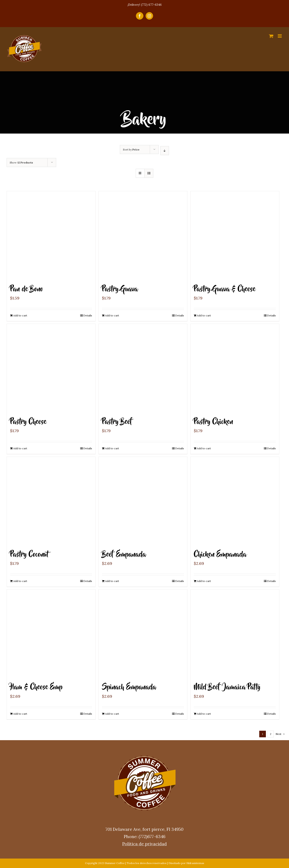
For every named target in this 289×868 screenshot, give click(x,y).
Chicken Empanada (220, 555)
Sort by (131, 150)
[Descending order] (165, 151)
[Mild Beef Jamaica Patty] (235, 634)
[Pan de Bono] (51, 235)
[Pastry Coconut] (51, 501)
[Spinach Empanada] (143, 634)
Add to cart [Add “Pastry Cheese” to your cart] (20, 448)
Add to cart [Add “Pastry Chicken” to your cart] (204, 448)
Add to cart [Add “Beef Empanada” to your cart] (112, 581)
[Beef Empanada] (143, 501)
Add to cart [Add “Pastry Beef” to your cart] (112, 448)
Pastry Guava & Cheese (225, 289)
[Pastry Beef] (143, 368)
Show (21, 162)
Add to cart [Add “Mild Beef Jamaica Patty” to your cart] (204, 714)
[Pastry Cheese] (51, 368)
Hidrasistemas (195, 863)
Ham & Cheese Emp (36, 687)
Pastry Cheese (28, 422)
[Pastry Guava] (143, 235)
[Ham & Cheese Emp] (51, 634)
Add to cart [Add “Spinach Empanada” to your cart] (112, 714)
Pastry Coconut (29, 555)
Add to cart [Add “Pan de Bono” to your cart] (20, 315)
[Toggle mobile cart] (271, 36)
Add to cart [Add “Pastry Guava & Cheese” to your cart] (204, 315)
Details (88, 315)
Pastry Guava (120, 289)
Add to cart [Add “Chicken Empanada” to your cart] (204, 581)
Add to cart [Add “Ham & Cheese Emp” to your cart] (20, 714)
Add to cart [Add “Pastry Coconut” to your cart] (20, 581)
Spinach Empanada (129, 687)
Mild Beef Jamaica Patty (227, 687)
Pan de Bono (27, 289)
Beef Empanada (124, 555)
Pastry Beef (117, 422)
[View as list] (149, 173)
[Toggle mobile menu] (280, 36)
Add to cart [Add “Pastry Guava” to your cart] (112, 315)
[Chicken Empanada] (235, 501)
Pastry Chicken (213, 422)
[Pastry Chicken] (235, 368)
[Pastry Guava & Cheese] (235, 235)
